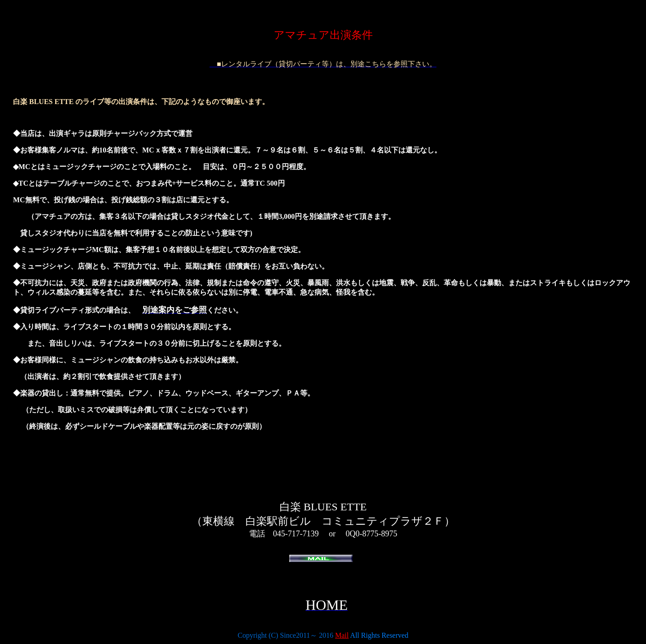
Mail (342, 635)
